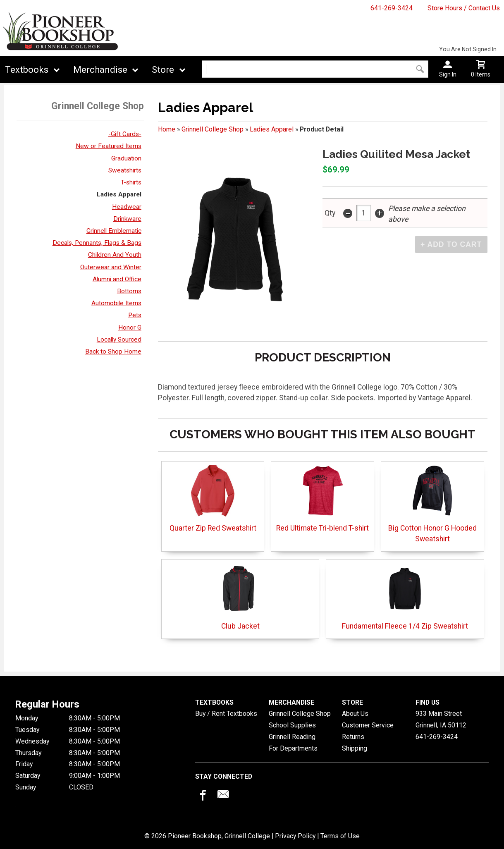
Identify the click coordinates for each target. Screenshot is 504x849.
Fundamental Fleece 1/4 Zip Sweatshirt (405, 597)
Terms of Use (340, 836)
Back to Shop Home (113, 352)
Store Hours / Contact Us (464, 8)
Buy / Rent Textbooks (226, 714)
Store (163, 70)
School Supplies (292, 725)
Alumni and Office (117, 279)
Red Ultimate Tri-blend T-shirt (322, 499)
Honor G (130, 328)
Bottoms (129, 291)
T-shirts (131, 182)
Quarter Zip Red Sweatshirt (213, 499)
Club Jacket (240, 597)
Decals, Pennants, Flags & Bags (97, 243)
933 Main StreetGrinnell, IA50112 (441, 719)
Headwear (127, 207)
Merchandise (100, 70)
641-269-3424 (392, 8)
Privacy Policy (295, 836)
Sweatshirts (125, 170)
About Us (355, 714)
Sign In (448, 74)
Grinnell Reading (292, 737)
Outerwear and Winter (111, 267)
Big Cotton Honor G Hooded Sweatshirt (432, 504)
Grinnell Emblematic (114, 231)
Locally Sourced (119, 340)
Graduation (126, 158)
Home (167, 129)
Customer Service (368, 725)
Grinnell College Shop (213, 129)
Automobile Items (116, 303)
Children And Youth (115, 255)
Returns (353, 737)
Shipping (355, 748)
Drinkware (127, 219)
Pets (135, 315)
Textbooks (27, 70)
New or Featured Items (109, 146)
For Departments (293, 748)
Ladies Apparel (119, 194)
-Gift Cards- (125, 134)
